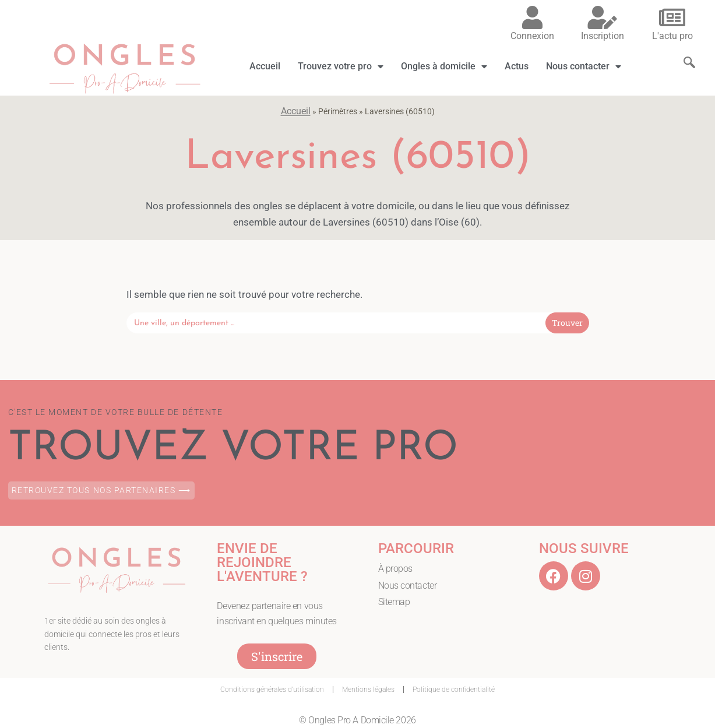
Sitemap (394, 602)
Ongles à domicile (444, 66)
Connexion (532, 36)
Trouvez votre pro (341, 66)
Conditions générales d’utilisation (272, 690)
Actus (517, 66)
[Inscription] (603, 17)
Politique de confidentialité (454, 690)
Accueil (265, 66)
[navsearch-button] (684, 52)
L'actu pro (672, 36)
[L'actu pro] (672, 17)
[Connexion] (533, 17)
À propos (395, 569)
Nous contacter (584, 66)
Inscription (603, 36)
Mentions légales (368, 690)
